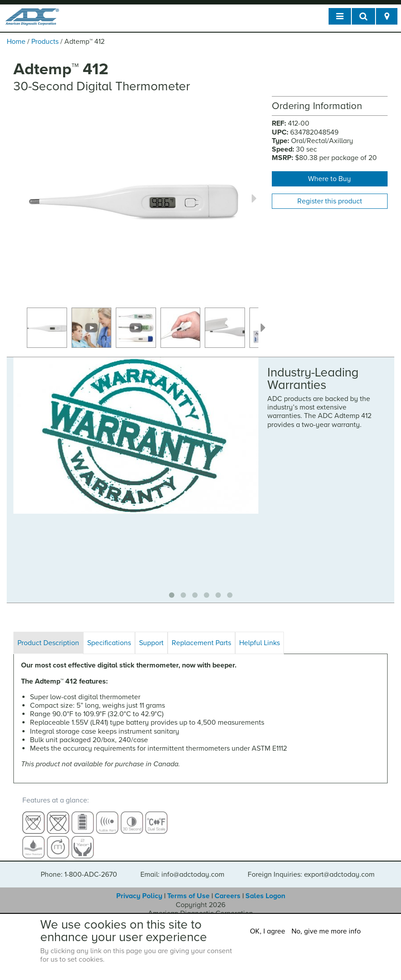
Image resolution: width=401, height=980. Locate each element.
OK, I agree (268, 931)
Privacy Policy (139, 888)
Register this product (330, 201)
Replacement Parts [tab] (201, 643)
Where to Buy (329, 179)
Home (16, 42)
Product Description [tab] (48, 643)
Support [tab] (151, 643)
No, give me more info (326, 931)
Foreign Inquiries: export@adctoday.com (311, 866)
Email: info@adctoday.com (182, 866)
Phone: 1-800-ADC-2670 (79, 866)
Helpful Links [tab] (260, 643)
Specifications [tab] (109, 643)
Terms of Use (188, 888)
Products (45, 42)
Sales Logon (265, 888)
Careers (228, 888)
